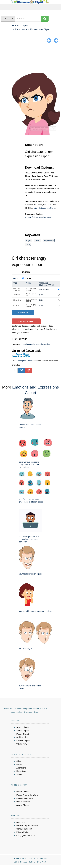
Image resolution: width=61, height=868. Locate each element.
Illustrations (21, 771)
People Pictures (23, 802)
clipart (38, 240)
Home (15, 26)
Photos (19, 764)
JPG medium (17, 300)
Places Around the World (27, 795)
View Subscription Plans (45, 208)
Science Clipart (23, 741)
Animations (21, 768)
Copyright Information (26, 835)
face (28, 244)
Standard (28, 278)
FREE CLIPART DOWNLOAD (17, 289)
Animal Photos (23, 805)
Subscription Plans (24, 361)
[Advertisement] (31, 58)
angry (28, 240)
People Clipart (23, 734)
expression (49, 240)
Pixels (29, 283)
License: (15, 278)
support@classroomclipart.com (38, 217)
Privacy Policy (22, 832)
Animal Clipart (22, 730)
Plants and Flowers (25, 798)
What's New (22, 744)
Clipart (25, 26)
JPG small (16, 306)
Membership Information (27, 825)
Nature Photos (23, 792)
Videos (19, 774)
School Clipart (22, 727)
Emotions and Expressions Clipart (33, 29)
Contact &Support (24, 829)
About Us (20, 822)
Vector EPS (16, 295)
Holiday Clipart (23, 737)
